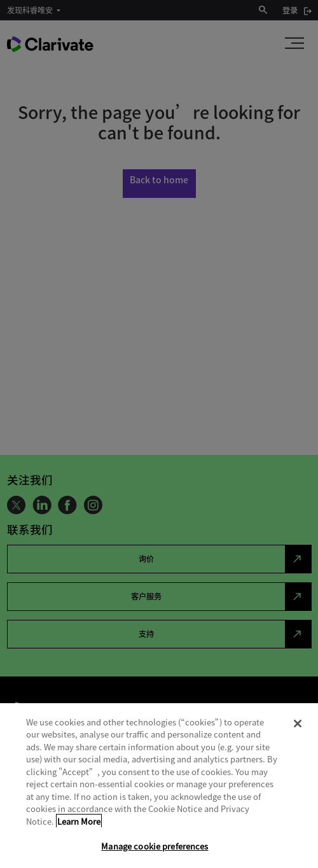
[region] (159, 786)
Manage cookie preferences (155, 846)
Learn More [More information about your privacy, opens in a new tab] (79, 821)
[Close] (298, 724)
